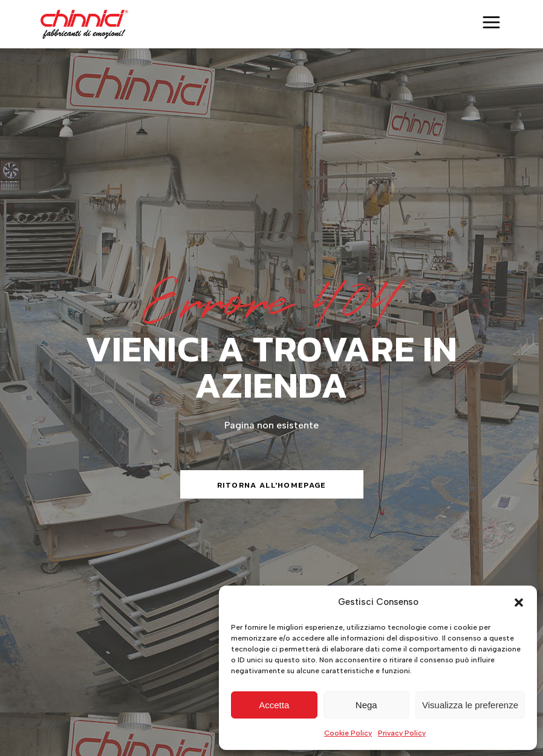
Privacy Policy (402, 733)
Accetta (274, 705)
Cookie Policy (348, 733)
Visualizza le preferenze (470, 705)
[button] (519, 603)
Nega (366, 705)
